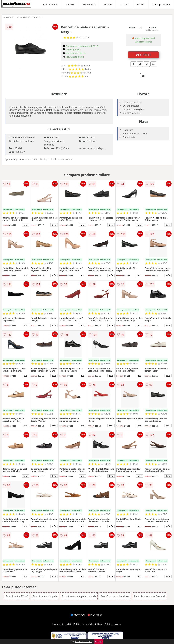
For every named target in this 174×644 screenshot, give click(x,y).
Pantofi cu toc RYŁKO (33, 17)
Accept (99, 641)
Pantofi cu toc (50, 4)
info (26, 225)
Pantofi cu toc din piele (45, 596)
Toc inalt (108, 4)
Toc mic (124, 4)
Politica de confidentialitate (88, 624)
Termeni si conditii (61, 624)
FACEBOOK (78, 615)
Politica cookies (113, 624)
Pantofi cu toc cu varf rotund (149, 596)
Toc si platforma (161, 4)
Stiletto (141, 4)
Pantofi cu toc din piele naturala (79, 596)
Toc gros (70, 4)
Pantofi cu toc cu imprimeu (115, 596)
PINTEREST (95, 615)
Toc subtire (89, 4)
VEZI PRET (143, 55)
